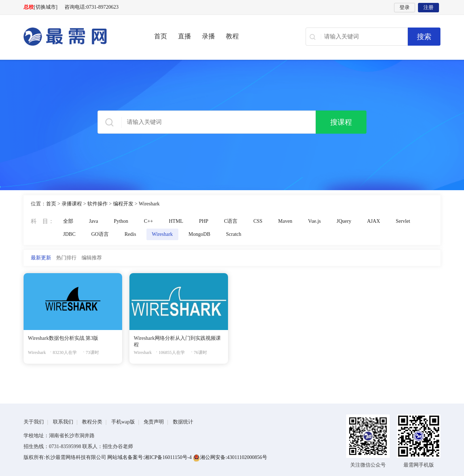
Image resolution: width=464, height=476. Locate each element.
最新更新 (41, 258)
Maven (285, 221)
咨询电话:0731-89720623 (92, 7)
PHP (204, 221)
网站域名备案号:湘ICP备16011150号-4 (150, 457)
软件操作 (98, 204)
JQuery (344, 221)
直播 (185, 36)
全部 (68, 221)
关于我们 (34, 422)
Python (121, 221)
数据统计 (183, 422)
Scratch (234, 234)
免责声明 (154, 422)
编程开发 (123, 204)
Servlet (403, 221)
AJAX (374, 221)
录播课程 (72, 204)
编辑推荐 (92, 258)
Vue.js (314, 221)
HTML (176, 221)
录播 (208, 36)
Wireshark (149, 204)
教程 (232, 36)
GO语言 (100, 234)
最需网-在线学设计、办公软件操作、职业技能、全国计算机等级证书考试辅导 (78, 37)
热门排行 (66, 258)
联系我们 (63, 422)
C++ (148, 221)
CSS (258, 221)
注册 (428, 7)
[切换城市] (45, 7)
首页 (161, 36)
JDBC (69, 234)
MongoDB (199, 234)
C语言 (231, 221)
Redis (130, 234)
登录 (405, 7)
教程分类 (92, 422)
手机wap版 (123, 422)
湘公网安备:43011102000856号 (230, 457)
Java (94, 221)
